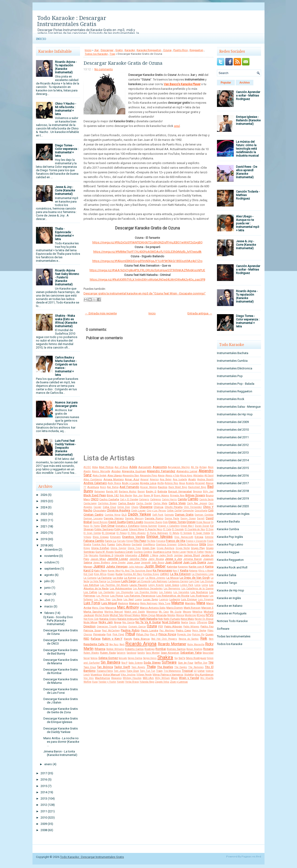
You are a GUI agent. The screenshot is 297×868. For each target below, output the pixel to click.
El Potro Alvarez (137, 533)
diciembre (51, 550)
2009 (44, 824)
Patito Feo (207, 626)
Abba (95, 467)
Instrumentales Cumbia (232, 361)
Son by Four (186, 663)
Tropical (187, 671)
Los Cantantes (107, 592)
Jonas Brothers (102, 563)
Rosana (208, 649)
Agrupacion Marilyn (179, 467)
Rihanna (100, 649)
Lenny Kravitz (156, 585)
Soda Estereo (136, 663)
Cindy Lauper (138, 511)
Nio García (128, 622)
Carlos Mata (160, 503)
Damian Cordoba (204, 515)
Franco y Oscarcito (196, 541)
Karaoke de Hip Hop (231, 590)
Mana (201, 603)
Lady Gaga (129, 581)
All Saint (209, 476)
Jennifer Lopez (118, 559)
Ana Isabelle (180, 479)
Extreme (209, 537)
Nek (161, 619)
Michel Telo (117, 615)
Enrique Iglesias (160, 537)
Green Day (149, 548)
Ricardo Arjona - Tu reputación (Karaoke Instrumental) (66, 67)
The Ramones (196, 667)
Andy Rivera (114, 483)
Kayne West (114, 571)
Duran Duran (202, 526)
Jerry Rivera (156, 559)
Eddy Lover (121, 529)
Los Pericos (103, 596)
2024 (44, 507)
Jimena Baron (193, 559)
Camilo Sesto (206, 499)
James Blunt (192, 555)
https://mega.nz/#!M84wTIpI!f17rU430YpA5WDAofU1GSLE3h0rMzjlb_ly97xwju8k (147, 252)
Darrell (201, 518)
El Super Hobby (202, 533)
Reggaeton (196, 50)
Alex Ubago (115, 475)
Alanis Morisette (101, 471)
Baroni (141, 492)
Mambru (190, 603)
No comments (104, 69)
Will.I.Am (148, 678)
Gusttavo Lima (162, 552)
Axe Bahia (113, 487)
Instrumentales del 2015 (233, 468)
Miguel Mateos (132, 615)
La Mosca (173, 578)
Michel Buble (102, 615)
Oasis (192, 622)
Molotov (171, 615)
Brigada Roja (177, 495)
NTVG (210, 615)
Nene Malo (187, 619)
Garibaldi (137, 544)
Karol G (89, 570)
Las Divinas (207, 581)
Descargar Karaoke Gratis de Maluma (61, 681)
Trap (112, 54)
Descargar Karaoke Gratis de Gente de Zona (61, 710)
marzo (49, 606)
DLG (124, 515)
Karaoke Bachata (228, 521)
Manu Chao (98, 608)
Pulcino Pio (198, 634)
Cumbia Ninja (113, 515)
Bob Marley (126, 495)
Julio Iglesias (136, 567)
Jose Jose (133, 562)
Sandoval (132, 653)
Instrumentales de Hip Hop (235, 414)
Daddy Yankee (139, 514)
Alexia (161, 476)
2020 (44, 533)
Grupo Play (198, 548)
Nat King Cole (91, 619)
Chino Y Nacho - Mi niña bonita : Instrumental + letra (66, 109)
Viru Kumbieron (204, 674)
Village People (144, 675)
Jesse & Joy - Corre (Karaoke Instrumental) (65, 190)
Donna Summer (149, 526)
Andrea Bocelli (205, 479)
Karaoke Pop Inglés (230, 537)
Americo (154, 479)
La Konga (130, 578)
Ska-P (124, 663)
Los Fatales (166, 592)
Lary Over (194, 581)
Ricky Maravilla (196, 644)
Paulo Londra (150, 630)
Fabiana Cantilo (94, 541)
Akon (211, 467)
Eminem (115, 537)
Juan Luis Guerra (195, 562)
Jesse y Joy (173, 559)
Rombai (161, 649)
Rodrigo (150, 649)
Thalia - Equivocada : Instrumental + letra (64, 234)
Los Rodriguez (199, 596)
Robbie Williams (115, 649)
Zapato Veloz (162, 682)
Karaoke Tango (227, 583)
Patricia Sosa (92, 630)
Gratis (119, 50)
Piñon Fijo (143, 634)
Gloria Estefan (100, 548)
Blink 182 (113, 495)
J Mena (154, 555)
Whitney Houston (132, 678)
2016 (44, 779)
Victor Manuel (111, 674)
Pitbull (130, 634)
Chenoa (158, 507)
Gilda (203, 544)
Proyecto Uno (184, 634)
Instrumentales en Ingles (233, 514)
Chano (135, 507)
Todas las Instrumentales (234, 636)
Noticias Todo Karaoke (232, 621)
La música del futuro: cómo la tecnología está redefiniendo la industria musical (247, 149)
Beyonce (197, 492)
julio (47, 581)
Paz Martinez (167, 631)
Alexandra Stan (131, 476)
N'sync (201, 615)
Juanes (99, 566)
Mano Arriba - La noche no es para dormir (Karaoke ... (61, 742)
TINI (211, 663)
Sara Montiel (153, 653)
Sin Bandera (110, 662)
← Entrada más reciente (101, 313)
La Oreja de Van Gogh (195, 578)
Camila (182, 499)
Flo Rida (151, 541)
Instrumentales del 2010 (233, 430)
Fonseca (161, 541)
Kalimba (172, 567)
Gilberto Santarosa (188, 544)
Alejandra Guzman (134, 471)
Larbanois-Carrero (178, 581)
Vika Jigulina (128, 675)
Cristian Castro (94, 515)
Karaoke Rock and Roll (232, 567)
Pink (109, 634)
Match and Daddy (135, 612)
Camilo (193, 499)
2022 (44, 520)
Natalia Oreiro (108, 619)
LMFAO (165, 574)
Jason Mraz (98, 559)
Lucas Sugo (150, 599)
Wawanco (116, 678)
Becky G (151, 491)
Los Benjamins (172, 589)
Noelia (184, 622)
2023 (44, 514)
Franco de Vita (176, 541)
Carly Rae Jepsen (197, 503)
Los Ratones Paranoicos (140, 596)
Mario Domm (175, 608)
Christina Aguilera (118, 510)
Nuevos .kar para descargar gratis (66, 404)
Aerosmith (145, 467)
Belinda (162, 491)
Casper (97, 507)
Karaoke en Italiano (230, 606)
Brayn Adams (161, 495)
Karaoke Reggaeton (149, 50)
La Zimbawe (114, 581)
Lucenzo (164, 599)
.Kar (96, 50)
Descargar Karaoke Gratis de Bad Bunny (61, 652)
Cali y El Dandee (129, 499)
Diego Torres (177, 522)
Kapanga (183, 567)
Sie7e (182, 658)
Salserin (121, 653)
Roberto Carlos (134, 649)
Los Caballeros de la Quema (198, 589)
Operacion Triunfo (107, 627)
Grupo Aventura (165, 548)
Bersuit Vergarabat (180, 491)
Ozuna (167, 50)
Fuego (111, 544)
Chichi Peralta (174, 507)
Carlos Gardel (144, 503)
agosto (49, 575)
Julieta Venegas (117, 566)
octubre (50, 562)
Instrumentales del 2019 (233, 499)
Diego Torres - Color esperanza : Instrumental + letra (67, 151)
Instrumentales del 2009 (233, 422)
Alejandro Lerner (187, 471)
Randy (128, 639)
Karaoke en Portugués (232, 613)
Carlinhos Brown (107, 503)
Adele (133, 467)
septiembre (52, 569)
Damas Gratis (184, 515)
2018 (44, 545)
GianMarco (149, 544)
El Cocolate (178, 529)
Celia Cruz (109, 507)
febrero (49, 613)
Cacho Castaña (109, 499)
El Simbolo (186, 533)
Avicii (103, 487)
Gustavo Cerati (124, 552)
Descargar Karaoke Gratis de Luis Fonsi (61, 691)
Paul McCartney (111, 631)
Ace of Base (121, 467)
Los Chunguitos (125, 592)
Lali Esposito (144, 581)
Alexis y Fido (172, 476)
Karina (209, 566)
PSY (161, 626)
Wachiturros (102, 678)
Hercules (94, 555)
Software (169, 662)
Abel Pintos (106, 467)
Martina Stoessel (114, 612)
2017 (44, 773)
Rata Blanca (142, 639)
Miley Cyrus (148, 615)
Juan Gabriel (174, 562)
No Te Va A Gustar (148, 622)
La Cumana (90, 578)
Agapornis (160, 467)
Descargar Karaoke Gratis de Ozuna (123, 63)
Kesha (184, 570)
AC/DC (87, 467)
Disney (191, 522)
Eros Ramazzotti (184, 537)
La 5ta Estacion (180, 574)
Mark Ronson (192, 608)
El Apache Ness (154, 529)
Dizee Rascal (203, 522)
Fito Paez (140, 541)
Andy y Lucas (130, 483)
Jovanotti (146, 563)
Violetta (189, 674)
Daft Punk (158, 515)
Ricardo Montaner (172, 644)
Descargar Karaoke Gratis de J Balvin (61, 701)
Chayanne (146, 507)
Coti (211, 510)
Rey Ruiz (114, 644)
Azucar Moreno (148, 487)
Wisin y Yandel (189, 678)
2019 (44, 539)
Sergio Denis (150, 658)
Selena (94, 658)
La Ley (141, 578)
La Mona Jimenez (155, 578)
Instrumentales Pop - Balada (236, 384)
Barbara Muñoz (128, 492)
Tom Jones (120, 671)
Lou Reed (129, 599)
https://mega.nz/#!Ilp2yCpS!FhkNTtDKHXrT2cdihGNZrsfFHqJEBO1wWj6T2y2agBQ (147, 242)
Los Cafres (90, 592)
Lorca (197, 585)
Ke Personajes (162, 570)
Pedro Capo (183, 630)
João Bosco (158, 563)
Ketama (193, 571)
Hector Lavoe (179, 552)
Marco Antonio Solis (153, 608)
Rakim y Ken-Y (112, 639)
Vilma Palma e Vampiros (168, 674)
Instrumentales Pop (230, 376)
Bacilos (163, 487)
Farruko (121, 541)
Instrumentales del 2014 (233, 460)
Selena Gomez (108, 658)
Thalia (151, 667)
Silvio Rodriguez (196, 658)
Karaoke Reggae (228, 552)
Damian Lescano (93, 518)
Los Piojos (117, 596)
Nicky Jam (106, 622)
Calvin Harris (169, 499)
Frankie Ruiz (99, 544)
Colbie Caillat (174, 511)
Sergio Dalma (135, 658)
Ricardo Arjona (141, 644)
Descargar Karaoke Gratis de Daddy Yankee (61, 730)
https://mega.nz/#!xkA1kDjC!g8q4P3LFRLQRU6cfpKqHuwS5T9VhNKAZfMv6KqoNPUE (147, 270)
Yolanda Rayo (147, 682)
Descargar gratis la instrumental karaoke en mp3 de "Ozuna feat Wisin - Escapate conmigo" (145, 293)
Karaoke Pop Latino (230, 544)
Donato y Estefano (127, 526)
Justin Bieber (155, 566)
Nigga (118, 622)
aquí (177, 126)
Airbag (203, 467)
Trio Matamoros (172, 671)
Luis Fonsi (92, 603)
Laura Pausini (138, 585)
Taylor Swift (122, 667)
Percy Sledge (199, 631)
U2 (195, 671)
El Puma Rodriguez (158, 533)
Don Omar (108, 526)
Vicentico (96, 674)
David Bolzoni (100, 522)
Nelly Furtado (172, 619)
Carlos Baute (127, 503)
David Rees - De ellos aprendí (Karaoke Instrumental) (247, 172)
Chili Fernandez (193, 507)
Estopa (199, 537)
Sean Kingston (170, 653)
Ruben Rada (108, 653)
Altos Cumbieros (93, 479)
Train (159, 671)
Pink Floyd (118, 634)
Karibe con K (196, 567)
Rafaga (96, 639)
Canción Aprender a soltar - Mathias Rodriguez (248, 95)
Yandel (121, 682)
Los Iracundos (181, 592)
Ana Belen (166, 479)
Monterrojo (190, 615)
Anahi (192, 479)
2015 (44, 786)
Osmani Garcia (137, 627)
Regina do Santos (189, 639)
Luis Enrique (189, 599)
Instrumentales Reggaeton (235, 391)
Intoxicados (131, 555)
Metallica (197, 612)
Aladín (87, 471)
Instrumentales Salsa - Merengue (239, 407)
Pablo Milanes (191, 627)
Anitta (161, 483)
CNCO (95, 499)
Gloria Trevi (134, 548)
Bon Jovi (138, 495)
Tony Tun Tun (147, 671)
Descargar (107, 50)
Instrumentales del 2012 (233, 445)
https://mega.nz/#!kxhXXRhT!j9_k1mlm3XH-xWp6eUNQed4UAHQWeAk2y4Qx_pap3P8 (147, 279)
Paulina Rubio (130, 630)
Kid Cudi (88, 574)
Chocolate (99, 510)
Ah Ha (195, 467)
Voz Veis (89, 678)
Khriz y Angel (206, 571)
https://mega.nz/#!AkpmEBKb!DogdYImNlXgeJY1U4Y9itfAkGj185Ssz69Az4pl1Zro (147, 261)
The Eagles (181, 667)
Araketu (190, 483)
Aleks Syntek (100, 476)
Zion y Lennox (179, 682)
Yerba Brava (132, 682)
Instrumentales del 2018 (233, 491)
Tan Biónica (105, 667)
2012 (44, 805)
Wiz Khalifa (207, 678)
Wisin (174, 678)
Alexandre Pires (148, 476)
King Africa (100, 574)
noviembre (51, 556)
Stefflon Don (201, 663)
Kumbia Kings (151, 574)
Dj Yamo (95, 526)
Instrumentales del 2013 (233, 453)
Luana (138, 599)
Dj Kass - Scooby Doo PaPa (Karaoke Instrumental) (58, 621)
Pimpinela (99, 634)
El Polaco (122, 533)
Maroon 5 (207, 608)
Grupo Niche (183, 548)
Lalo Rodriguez (159, 581)
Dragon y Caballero (169, 526)
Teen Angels (138, 667)
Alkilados (199, 476)
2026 (44, 495)
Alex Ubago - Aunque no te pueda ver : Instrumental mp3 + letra (248, 223)
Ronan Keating (194, 649)
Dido (165, 522)
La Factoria (105, 578)
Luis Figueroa (206, 599)
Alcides (116, 471)
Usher (201, 671)
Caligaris (144, 499)
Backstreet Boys (197, 487)
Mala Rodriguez (149, 603)
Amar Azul (132, 479)
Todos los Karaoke (96, 54)
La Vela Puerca (98, 581)
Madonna (123, 603)
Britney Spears (195, 495)
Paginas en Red (251, 857)
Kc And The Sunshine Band (137, 571)
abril (47, 600)
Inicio (41, 39)
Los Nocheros (199, 592)
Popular (226, 83)
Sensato (123, 658)
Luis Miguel (109, 603)
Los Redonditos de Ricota (173, 596)
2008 (44, 830)
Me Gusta (176, 612)
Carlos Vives (177, 503)
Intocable (119, 555)
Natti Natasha (148, 619)
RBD (86, 639)
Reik (204, 639)
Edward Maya (137, 529)
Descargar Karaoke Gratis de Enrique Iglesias (61, 720)
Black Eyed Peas (95, 495)
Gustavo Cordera (143, 552)
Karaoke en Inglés (229, 598)
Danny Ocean (188, 518)
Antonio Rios (171, 483)
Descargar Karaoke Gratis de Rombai (61, 671)
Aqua (182, 483)
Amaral (144, 479)
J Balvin (144, 555)
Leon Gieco (172, 585)
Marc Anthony (128, 607)
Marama (111, 608)
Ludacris (175, 599)
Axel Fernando (129, 487)
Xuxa (95, 682)
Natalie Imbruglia (128, 619)
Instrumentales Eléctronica (235, 368)
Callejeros (156, 499)
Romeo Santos (176, 649)
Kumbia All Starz (133, 574)
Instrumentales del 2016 (233, 476)
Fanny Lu (111, 541)
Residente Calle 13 (96, 644)
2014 (44, 792)
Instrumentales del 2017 (233, 483)
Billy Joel (208, 492)
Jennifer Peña (138, 559)
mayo (48, 594)
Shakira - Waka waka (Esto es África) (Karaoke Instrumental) (66, 321)
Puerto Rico (181, 50)
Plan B (154, 634)
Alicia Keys (186, 476)
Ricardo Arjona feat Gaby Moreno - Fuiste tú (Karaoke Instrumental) (67, 277)
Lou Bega (117, 599)
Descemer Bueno (153, 522)
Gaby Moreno (123, 544)
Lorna (205, 585)
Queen (209, 634)
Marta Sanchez (93, 612)
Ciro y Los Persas (156, 511)
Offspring (202, 622)
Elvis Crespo (101, 537)
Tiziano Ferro (105, 671)
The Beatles (165, 667)
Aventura (93, 487)
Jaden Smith (166, 555)
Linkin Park (187, 585)
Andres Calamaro (95, 483)
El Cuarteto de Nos (195, 529)
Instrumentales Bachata (233, 353)
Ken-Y (176, 571)
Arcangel (200, 483)
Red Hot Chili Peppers (164, 639)
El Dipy (210, 529)
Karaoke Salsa (227, 575)
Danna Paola (172, 518)
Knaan (111, 574)
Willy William (162, 678)
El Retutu (174, 533)
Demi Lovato (135, 522)
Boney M (148, 495)
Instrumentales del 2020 (233, 506)
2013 (44, 799)
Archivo (245, 83)
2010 (44, 818)
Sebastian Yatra (191, 653)
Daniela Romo (154, 518)
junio (48, 588)
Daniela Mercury (134, 518)
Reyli (122, 644)
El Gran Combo (92, 533)
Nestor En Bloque (204, 619)
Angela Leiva (148, 483)
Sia (176, 658)
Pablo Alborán (173, 626)
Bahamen (100, 492)
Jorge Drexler (118, 563)
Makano (134, 603)
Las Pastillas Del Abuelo (114, 585)
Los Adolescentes (121, 588)
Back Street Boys (178, 487)
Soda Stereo (152, 663)
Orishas (123, 627)
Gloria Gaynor (118, 548)
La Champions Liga (203, 574)
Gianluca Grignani (166, 544)
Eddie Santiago (104, 529)
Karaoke (130, 50)
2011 (44, 811)
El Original (109, 533)
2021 (44, 526)
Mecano (187, 612)
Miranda (161, 615)
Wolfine (87, 682)
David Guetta (117, 522)
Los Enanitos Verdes (146, 592)
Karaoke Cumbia (228, 529)
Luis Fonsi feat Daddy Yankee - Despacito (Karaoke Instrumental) (65, 448)
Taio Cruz (90, 667)
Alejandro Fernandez (161, 471)
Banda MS (112, 492)
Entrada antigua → (200, 313)
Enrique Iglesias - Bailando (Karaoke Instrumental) (248, 120)
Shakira (165, 657)
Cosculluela (201, 511)
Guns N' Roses (104, 552)
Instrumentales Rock (231, 399)
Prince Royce (167, 634)
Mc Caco (164, 612)
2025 (44, 501)
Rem (211, 639)
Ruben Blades (91, 653)
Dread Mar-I (187, 526)
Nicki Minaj (90, 622)
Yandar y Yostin (107, 682)
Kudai (119, 574)
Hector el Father (195, 552)
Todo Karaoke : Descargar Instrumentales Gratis (72, 21)
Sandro (141, 653)
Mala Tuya (165, 603)
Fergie (130, 541)
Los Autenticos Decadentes (148, 589)
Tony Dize (133, 671)
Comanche (188, 511)
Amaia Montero (114, 479)
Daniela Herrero (114, 518)
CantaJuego (90, 503)
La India (118, 578)
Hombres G (106, 555)
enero (48, 764)
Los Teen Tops (102, 599)
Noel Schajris (171, 622)
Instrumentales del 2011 (233, 437)
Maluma (178, 603)
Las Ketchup (91, 585)
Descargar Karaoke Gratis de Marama (61, 661)
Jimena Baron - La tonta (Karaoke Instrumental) (60, 753)
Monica (180, 615)
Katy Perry (101, 571)
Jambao (178, 555)
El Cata (167, 529)
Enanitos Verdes (134, 537)
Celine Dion (124, 507)
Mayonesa (152, 612)
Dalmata (169, 515)
